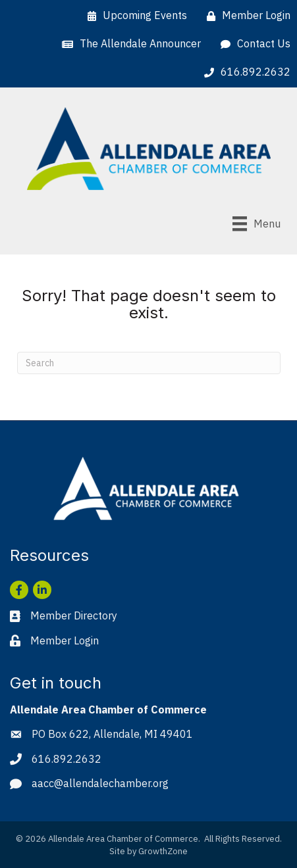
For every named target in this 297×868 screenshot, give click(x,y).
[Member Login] (245, 15)
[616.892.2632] (244, 72)
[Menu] (256, 224)
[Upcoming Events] (134, 15)
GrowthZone (163, 851)
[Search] (149, 363)
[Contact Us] (252, 44)
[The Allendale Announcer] (128, 44)
